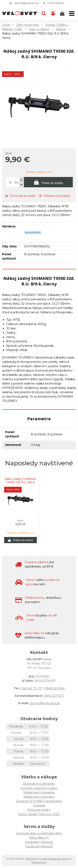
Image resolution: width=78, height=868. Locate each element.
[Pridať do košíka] (48, 182)
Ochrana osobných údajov (39, 788)
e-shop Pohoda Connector (54, 859)
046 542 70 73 (31, 688)
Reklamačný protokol (39, 797)
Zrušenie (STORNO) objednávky (39, 801)
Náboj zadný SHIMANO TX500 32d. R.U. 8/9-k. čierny (20, 482)
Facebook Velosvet (39, 846)
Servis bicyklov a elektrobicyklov (39, 833)
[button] (44, 13)
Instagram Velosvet (39, 842)
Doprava (39, 805)
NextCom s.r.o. (39, 862)
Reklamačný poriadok (39, 792)
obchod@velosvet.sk (26, 3)
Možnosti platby (39, 810)
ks (17, 182)
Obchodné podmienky (39, 784)
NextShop (31, 859)
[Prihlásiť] (53, 13)
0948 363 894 (56, 3)
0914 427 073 (54, 696)
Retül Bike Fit (39, 838)
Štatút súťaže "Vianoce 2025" (39, 814)
